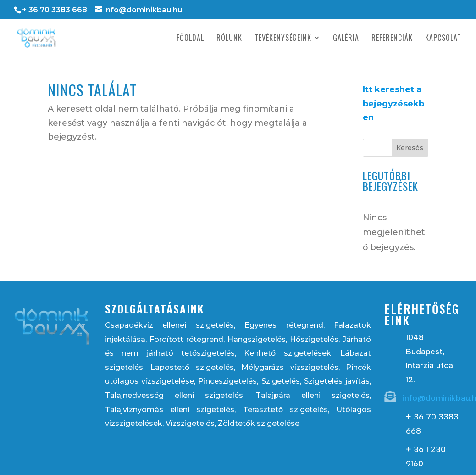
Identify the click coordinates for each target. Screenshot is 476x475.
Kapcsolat (443, 39)
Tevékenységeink (283, 39)
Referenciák (392, 39)
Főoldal (190, 39)
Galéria (346, 39)
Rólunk (229, 39)
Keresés (410, 148)
